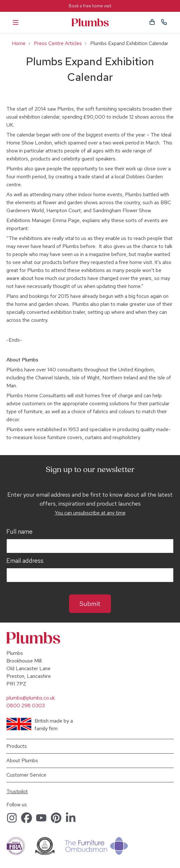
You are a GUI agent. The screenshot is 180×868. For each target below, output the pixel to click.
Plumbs (90, 23)
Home (19, 43)
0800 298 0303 (26, 705)
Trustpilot (17, 791)
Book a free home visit (90, 6)
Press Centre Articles (58, 43)
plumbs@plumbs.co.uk (31, 698)
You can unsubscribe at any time (90, 513)
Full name (20, 532)
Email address (25, 561)
